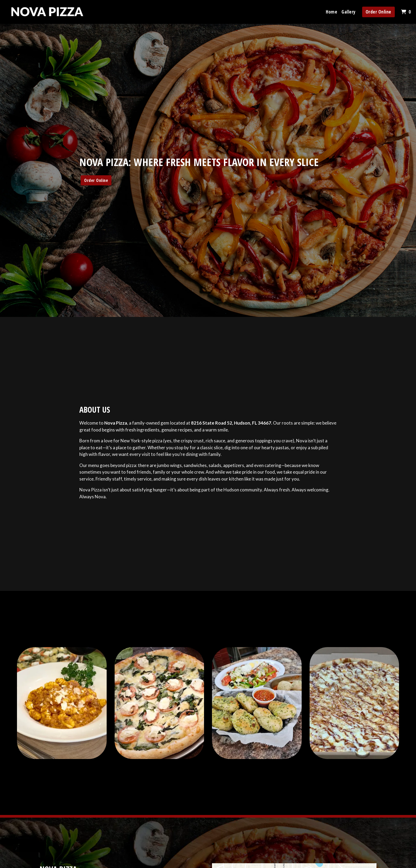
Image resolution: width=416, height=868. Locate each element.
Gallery (349, 12)
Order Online (378, 12)
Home (331, 12)
